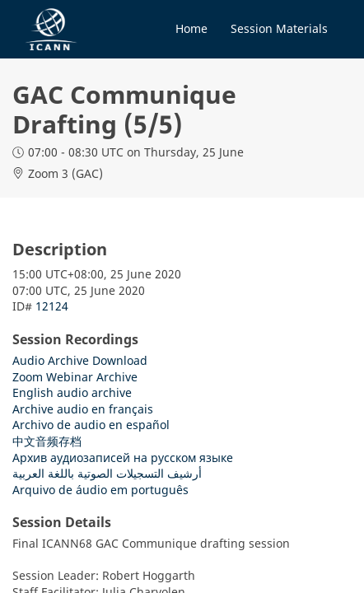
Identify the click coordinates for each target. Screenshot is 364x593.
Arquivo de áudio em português (100, 490)
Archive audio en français (83, 409)
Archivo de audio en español (91, 425)
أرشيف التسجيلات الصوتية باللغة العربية (107, 473)
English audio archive (72, 392)
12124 (52, 306)
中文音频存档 (47, 441)
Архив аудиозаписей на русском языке (123, 458)
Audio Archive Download (80, 360)
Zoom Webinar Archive (75, 377)
